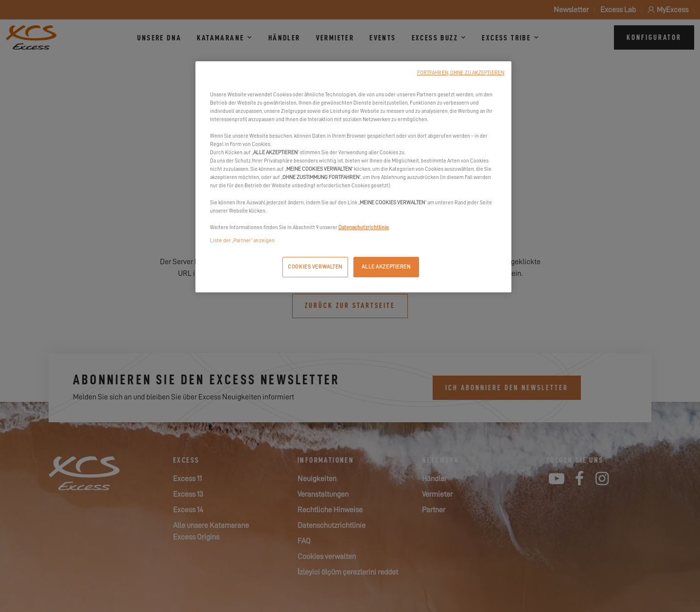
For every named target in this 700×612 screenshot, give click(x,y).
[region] (353, 177)
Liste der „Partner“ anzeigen (242, 241)
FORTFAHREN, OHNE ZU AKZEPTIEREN (461, 73)
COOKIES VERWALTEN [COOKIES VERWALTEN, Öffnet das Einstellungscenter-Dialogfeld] (315, 267)
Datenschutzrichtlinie (364, 227)
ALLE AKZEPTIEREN (386, 267)
